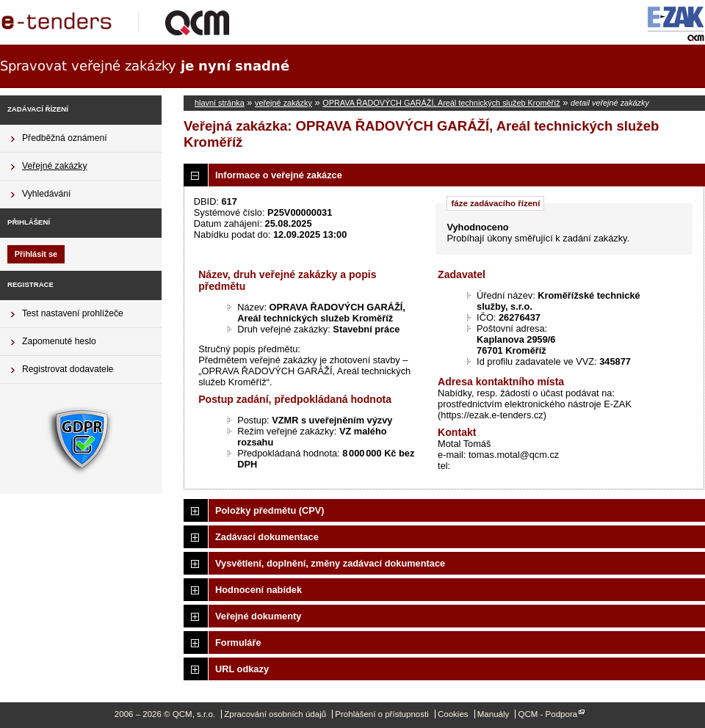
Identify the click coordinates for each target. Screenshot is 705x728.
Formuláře (238, 643)
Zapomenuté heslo (59, 341)
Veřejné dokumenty (258, 616)
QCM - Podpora (547, 714)
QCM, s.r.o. (121, 22)
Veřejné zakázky (55, 166)
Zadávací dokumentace (267, 537)
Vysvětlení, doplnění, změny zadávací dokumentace (330, 563)
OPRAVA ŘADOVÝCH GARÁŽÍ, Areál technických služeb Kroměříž (441, 103)
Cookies (453, 714)
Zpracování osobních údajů (275, 714)
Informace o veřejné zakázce (279, 175)
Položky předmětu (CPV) (270, 510)
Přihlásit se (36, 254)
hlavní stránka (220, 103)
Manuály (493, 714)
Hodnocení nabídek (258, 590)
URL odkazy (242, 669)
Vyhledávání (46, 194)
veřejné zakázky (283, 103)
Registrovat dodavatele (68, 369)
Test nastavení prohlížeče (73, 313)
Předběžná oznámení (65, 138)
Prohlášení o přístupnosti (382, 714)
